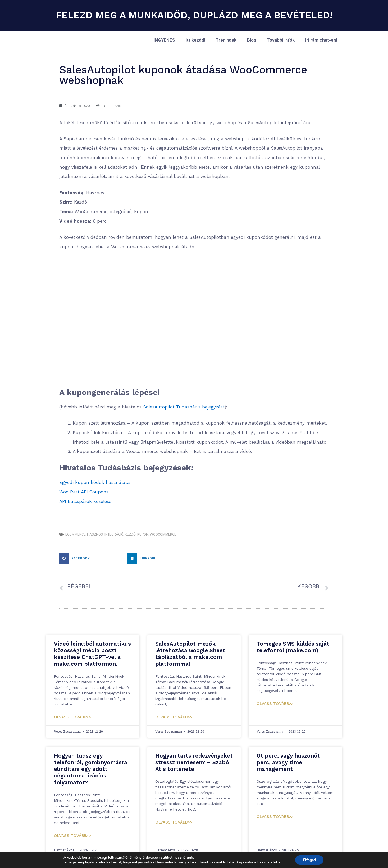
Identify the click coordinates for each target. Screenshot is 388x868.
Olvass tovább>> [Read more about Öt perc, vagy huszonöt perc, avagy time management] (275, 817)
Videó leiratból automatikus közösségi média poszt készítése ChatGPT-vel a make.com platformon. (92, 654)
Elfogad (309, 860)
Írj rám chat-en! (321, 40)
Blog (252, 40)
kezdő (130, 534)
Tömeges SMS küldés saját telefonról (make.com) (293, 647)
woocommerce (163, 534)
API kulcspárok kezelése (85, 501)
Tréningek (226, 40)
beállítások (200, 862)
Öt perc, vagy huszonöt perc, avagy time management (288, 762)
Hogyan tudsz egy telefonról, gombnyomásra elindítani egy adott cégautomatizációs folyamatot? (91, 769)
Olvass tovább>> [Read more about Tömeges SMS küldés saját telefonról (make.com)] (275, 704)
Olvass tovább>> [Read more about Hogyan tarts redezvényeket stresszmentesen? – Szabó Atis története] (174, 822)
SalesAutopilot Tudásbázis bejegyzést (184, 407)
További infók (281, 40)
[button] (92, 558)
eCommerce (75, 534)
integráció (114, 534)
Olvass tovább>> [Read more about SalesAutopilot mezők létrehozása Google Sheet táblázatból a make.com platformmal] (174, 717)
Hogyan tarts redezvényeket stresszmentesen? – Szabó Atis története (194, 762)
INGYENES (164, 40)
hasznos (95, 534)
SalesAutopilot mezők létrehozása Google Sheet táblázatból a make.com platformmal (190, 654)
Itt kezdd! (195, 40)
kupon (143, 534)
